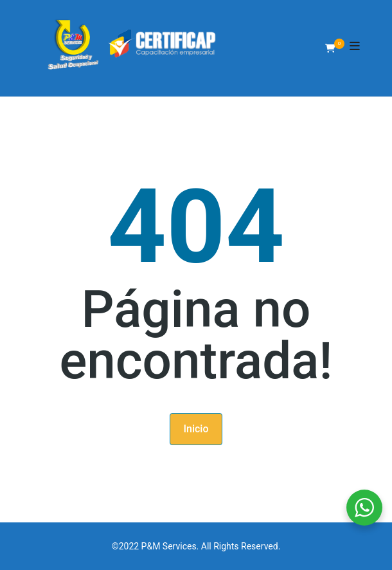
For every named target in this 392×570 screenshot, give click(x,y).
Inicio (196, 429)
